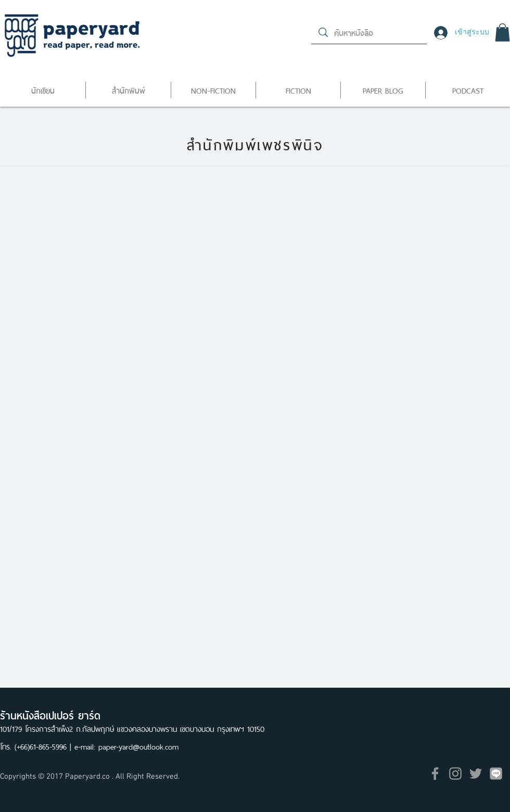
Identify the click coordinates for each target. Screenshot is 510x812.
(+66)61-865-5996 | (44, 746)
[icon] (496, 774)
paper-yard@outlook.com (138, 746)
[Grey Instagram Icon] (455, 774)
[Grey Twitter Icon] (476, 774)
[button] (502, 33)
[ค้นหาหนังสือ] (369, 32)
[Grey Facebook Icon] (435, 774)
